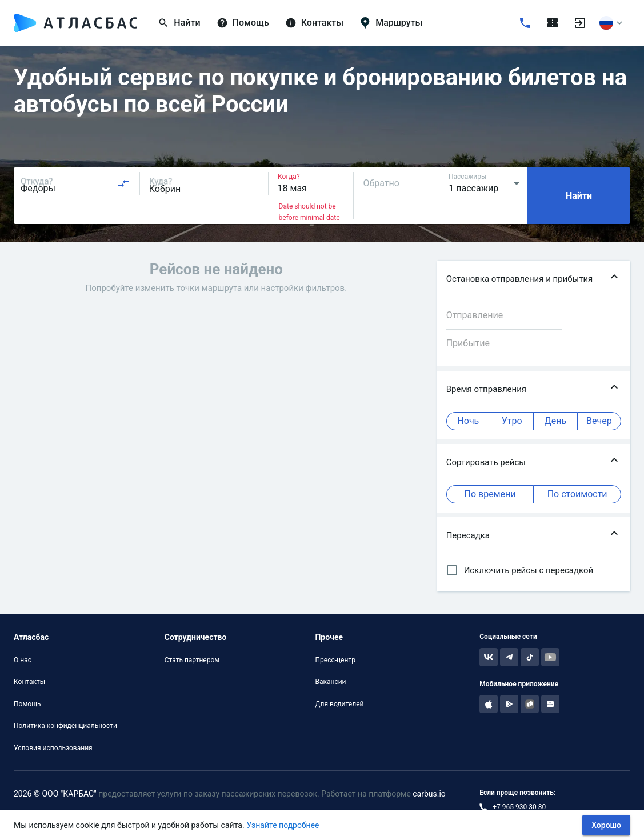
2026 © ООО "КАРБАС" (55, 794)
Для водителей (339, 704)
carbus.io (429, 794)
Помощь (27, 704)
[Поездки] (553, 23)
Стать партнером (192, 660)
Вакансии (330, 682)
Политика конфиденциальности (65, 726)
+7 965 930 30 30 (519, 807)
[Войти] (580, 23)
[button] (534, 279)
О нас (23, 660)
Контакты (29, 682)
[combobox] (75, 183)
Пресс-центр (335, 660)
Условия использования (53, 748)
